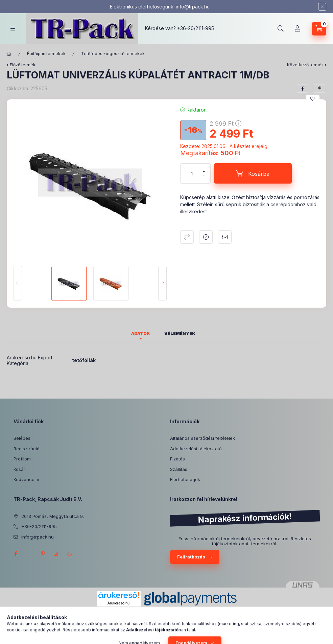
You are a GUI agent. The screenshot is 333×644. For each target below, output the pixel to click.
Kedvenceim (26, 479)
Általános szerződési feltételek (203, 438)
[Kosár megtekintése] (319, 29)
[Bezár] (322, 7)
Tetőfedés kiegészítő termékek (113, 54)
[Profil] (298, 29)
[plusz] (204, 169)
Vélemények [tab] (180, 333)
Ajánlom (225, 237)
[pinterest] (319, 89)
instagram (56, 554)
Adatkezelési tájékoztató (196, 449)
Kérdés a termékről (206, 237)
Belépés (22, 438)
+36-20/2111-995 (196, 28)
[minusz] (204, 178)
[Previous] (18, 283)
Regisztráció (27, 449)
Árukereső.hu (118, 603)
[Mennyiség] (192, 173)
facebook (16, 554)
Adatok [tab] (141, 333)
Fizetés (177, 459)
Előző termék (23, 65)
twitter (29, 554)
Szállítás (179, 469)
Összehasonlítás (187, 237)
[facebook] (303, 89)
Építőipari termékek (46, 54)
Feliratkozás (191, 557)
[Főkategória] (9, 54)
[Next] (162, 283)
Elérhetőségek (185, 479)
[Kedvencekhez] (313, 99)
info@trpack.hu (193, 7)
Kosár (19, 469)
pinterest (43, 554)
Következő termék (305, 65)
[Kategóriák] (13, 29)
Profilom (22, 459)
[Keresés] (281, 29)
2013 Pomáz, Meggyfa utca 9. (53, 516)
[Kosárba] (253, 173)
